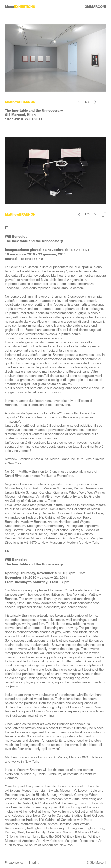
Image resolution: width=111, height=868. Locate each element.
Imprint (34, 863)
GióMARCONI (95, 7)
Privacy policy (14, 863)
